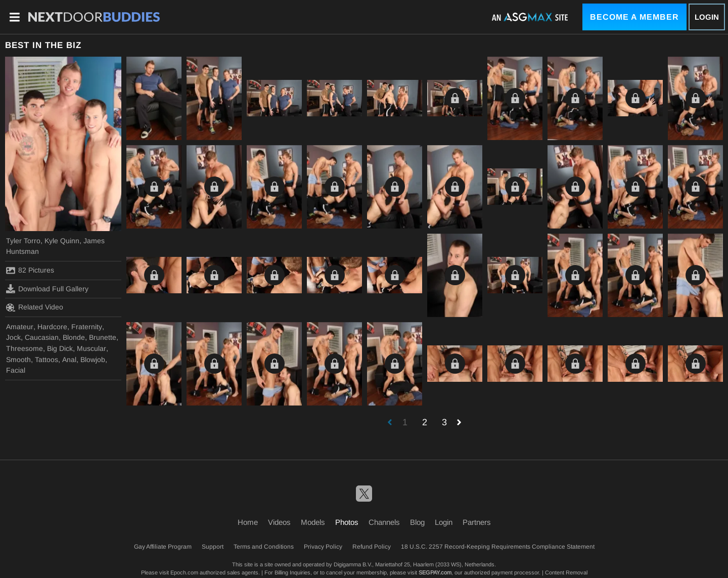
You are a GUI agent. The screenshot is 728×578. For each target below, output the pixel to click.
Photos (347, 522)
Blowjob (93, 360)
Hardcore (52, 327)
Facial (16, 370)
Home (248, 522)
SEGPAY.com (435, 572)
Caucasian (42, 337)
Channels (384, 522)
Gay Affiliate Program (163, 547)
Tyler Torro (23, 241)
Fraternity (87, 327)
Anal (69, 360)
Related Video (35, 307)
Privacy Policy (323, 547)
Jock (13, 337)
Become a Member (634, 17)
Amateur (20, 327)
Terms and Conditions (264, 547)
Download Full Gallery (47, 289)
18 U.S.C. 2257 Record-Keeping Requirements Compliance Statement (498, 547)
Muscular (92, 348)
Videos (279, 522)
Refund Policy (372, 547)
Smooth (18, 360)
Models (313, 522)
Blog (417, 522)
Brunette (103, 337)
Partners (477, 522)
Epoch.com (184, 572)
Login (707, 17)
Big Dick (60, 348)
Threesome (25, 348)
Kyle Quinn (62, 241)
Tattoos (47, 360)
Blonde (74, 337)
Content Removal (566, 572)
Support (213, 547)
